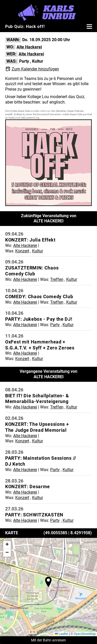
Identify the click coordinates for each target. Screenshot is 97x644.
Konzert (22, 251)
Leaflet (61, 634)
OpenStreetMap (85, 634)
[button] (48, 582)
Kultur (38, 61)
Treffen (57, 279)
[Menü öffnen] (89, 26)
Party (24, 61)
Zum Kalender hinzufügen (35, 69)
